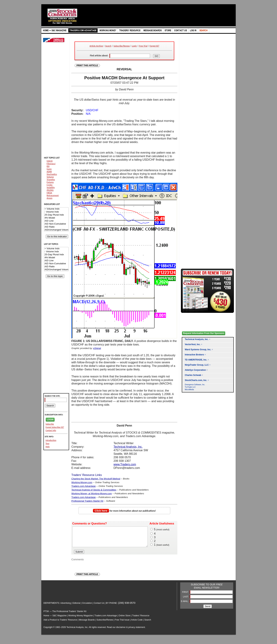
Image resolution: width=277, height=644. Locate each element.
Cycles (50, 185)
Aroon (49, 198)
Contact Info (51, 430)
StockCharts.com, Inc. (196, 380)
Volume (50, 177)
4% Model (56, 218)
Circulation (87, 607)
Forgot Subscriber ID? (55, 427)
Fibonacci (51, 164)
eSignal (97, 348)
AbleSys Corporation (195, 370)
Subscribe (50, 424)
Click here (101, 511)
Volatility (51, 187)
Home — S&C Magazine (55, 619)
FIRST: (186, 596)
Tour (48, 443)
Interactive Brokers (194, 355)
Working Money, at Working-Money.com (92, 494)
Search (108, 46)
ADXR (49, 172)
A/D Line (56, 221)
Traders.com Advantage (84, 486)
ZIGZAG (50, 190)
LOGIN (50, 420)
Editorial (76, 607)
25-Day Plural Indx (56, 215)
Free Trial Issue (122, 624)
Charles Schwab (193, 375)
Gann (49, 169)
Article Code (137, 624)
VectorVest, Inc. (193, 344)
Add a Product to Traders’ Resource (60, 624)
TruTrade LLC (190, 387)
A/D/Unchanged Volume (56, 230)
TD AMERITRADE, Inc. (196, 360)
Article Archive (96, 46)
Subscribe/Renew (122, 46)
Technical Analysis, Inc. (128, 447)
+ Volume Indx (56, 209)
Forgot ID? (154, 46)
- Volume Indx (56, 212)
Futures (50, 182)
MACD (50, 161)
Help (48, 447)
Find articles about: (99, 56)
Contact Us (99, 607)
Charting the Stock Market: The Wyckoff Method (96, 479)
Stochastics (52, 174)
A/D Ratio (56, 227)
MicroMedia (189, 390)
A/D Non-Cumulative (56, 224)
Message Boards (87, 624)
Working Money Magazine (81, 619)
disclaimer (121, 631)
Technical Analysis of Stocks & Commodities (94, 490)
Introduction (51, 440)
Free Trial (143, 46)
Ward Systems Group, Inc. (198, 350)
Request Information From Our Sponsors (204, 333)
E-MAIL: (185, 605)
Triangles (51, 179)
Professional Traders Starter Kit (87, 501)
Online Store (124, 619)
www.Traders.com (125, 464)
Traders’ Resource (141, 619)
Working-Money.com (82, 482)
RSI (48, 166)
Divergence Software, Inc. (195, 385)
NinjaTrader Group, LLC (197, 365)
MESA (49, 193)
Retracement (53, 195)
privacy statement (137, 631)
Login (134, 46)
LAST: (186, 600)
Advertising (66, 607)
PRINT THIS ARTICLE (87, 65)
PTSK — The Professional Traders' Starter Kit (65, 615)
